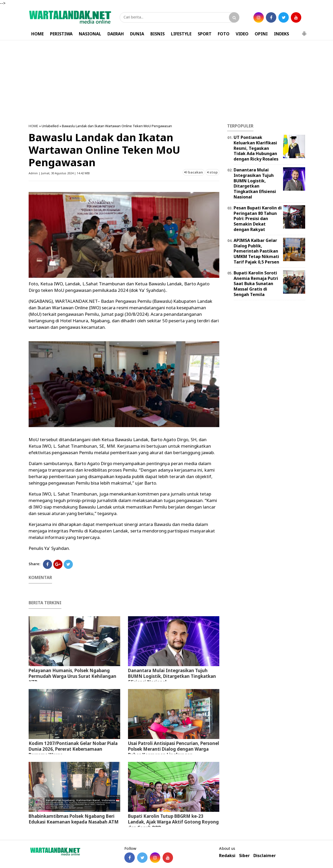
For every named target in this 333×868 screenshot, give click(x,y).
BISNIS (158, 34)
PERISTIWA (61, 34)
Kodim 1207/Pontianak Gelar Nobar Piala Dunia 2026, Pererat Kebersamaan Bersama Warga (73, 749)
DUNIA (137, 34)
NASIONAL (90, 34)
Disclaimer (265, 856)
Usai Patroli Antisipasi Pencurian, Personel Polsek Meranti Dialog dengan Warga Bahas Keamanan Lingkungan (174, 749)
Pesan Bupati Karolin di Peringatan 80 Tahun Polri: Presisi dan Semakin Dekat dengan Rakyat (258, 219)
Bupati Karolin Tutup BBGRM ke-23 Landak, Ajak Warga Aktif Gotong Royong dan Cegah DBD (173, 822)
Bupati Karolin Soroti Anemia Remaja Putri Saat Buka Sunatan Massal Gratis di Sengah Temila (256, 284)
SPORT (205, 34)
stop (212, 172)
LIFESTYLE (181, 34)
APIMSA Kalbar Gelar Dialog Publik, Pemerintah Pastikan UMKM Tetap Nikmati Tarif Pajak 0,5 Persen (256, 251)
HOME (37, 34)
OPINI (261, 34)
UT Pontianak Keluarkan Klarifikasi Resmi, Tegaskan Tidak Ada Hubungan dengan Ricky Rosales (256, 148)
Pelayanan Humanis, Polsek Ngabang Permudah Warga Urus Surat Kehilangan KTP (72, 676)
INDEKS (281, 34)
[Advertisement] (166, 82)
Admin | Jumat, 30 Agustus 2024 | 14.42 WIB (59, 173)
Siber (244, 856)
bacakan (194, 172)
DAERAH (116, 34)
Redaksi (227, 856)
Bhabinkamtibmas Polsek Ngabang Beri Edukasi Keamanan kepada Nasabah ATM (74, 819)
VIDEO (242, 34)
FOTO (224, 34)
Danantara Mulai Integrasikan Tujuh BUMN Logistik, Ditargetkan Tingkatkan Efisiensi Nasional (172, 676)
